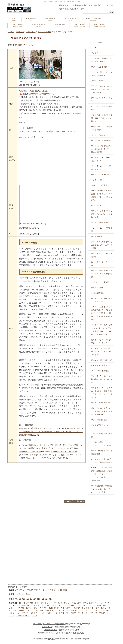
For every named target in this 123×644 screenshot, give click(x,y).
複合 (28, 594)
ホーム (14, 20)
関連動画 (23, 228)
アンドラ (98, 603)
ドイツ (29, 611)
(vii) (38, 599)
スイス (21, 608)
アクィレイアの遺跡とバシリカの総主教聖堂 (102, 60)
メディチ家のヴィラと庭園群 (102, 435)
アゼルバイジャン (62, 603)
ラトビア (89, 613)
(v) (43, 91)
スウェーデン (32, 608)
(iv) (40, 91)
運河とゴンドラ (49, 448)
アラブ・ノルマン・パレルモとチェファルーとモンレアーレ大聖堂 (102, 89)
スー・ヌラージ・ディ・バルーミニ (102, 264)
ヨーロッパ (31, 32)
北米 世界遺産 (80, 26)
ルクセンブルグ (23, 616)
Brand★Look (43, 633)
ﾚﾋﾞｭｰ (31, 45)
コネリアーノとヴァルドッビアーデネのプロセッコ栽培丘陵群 (102, 214)
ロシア (35, 616)
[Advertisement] (46, 480)
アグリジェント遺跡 (99, 67)
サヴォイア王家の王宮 (100, 223)
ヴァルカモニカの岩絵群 (101, 141)
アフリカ (53, 590)
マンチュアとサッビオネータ (102, 427)
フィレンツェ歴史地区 (100, 371)
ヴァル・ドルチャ (98, 135)
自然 (18, 594)
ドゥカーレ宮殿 (47, 445)
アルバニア (76, 603)
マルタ (81, 613)
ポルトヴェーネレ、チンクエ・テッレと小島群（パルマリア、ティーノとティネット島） (102, 393)
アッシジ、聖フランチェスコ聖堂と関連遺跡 (102, 74)
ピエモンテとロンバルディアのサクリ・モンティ (102, 341)
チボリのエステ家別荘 (100, 282)
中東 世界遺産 (17, 26)
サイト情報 (37, 624)
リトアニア (100, 613)
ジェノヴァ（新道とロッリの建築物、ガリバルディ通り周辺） (102, 245)
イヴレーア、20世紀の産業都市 (102, 108)
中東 (36, 590)
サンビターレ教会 (57, 455)
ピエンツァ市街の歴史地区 (102, 360)
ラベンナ (34, 455)
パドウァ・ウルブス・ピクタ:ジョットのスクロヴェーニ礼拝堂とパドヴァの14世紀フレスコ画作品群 (51, 432)
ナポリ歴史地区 (97, 293)
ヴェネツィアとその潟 (100, 175)
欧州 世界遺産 (60, 26)
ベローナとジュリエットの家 (64, 452)
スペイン (43, 608)
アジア (19, 590)
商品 (26, 45)
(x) (50, 599)
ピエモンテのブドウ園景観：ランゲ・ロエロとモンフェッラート (102, 352)
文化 (23, 594)
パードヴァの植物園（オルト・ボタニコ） (38, 428)
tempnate (86, 639)
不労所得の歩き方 (50, 630)
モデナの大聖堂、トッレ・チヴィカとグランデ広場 (102, 444)
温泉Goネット (47, 627)
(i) (30, 91)
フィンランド (72, 611)
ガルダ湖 (57, 458)
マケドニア (71, 613)
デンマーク (19, 611)
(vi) (47, 91)
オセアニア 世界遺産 (93, 20)
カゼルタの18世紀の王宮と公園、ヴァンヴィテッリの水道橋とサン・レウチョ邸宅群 (102, 195)
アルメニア (88, 603)
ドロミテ (95, 53)
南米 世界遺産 (99, 26)
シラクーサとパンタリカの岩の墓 (102, 255)
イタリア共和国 (44, 32)
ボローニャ (37, 458)
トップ (11, 32)
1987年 (22, 122)
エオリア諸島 (97, 42)
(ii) (33, 91)
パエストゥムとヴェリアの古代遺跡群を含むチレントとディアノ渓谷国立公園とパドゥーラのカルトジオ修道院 (102, 313)
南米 (65, 590)
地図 (20, 45)
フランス (84, 611)
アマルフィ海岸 (97, 81)
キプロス (72, 605)
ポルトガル (60, 613)
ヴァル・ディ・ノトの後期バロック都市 (102, 128)
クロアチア (102, 605)
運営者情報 (60, 624)
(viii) (43, 599)
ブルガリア (94, 611)
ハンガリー (60, 611)
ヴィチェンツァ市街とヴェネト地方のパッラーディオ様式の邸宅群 (102, 149)
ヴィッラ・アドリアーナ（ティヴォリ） (101, 159)
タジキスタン (101, 608)
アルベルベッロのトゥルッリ (102, 99)
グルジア (91, 605)
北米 (60, 590)
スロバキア (54, 608)
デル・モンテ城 (97, 288)
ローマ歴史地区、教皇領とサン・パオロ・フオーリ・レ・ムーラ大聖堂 (102, 489)
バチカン (49, 611)
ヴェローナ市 (97, 180)
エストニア (38, 605)
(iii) (36, 91)
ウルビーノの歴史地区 (100, 185)
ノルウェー (38, 611)
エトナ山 (95, 48)
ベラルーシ (106, 611)
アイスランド (33, 603)
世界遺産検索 (31, 20)
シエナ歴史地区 (97, 236)
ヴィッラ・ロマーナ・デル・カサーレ (101, 168)
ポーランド (23, 613)
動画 (15, 45)
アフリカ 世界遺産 (38, 26)
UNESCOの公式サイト (29, 234)
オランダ (62, 605)
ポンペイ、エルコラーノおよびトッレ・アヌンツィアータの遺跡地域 (102, 411)
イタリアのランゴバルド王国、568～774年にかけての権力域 (102, 118)
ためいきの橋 (25, 445)
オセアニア (28, 590)
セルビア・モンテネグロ (83, 608)
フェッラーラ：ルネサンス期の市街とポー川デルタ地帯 (102, 379)
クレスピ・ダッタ (98, 206)
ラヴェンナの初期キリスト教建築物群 (102, 452)
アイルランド (46, 603)
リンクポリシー (49, 624)
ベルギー (12, 613)
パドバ (67, 448)
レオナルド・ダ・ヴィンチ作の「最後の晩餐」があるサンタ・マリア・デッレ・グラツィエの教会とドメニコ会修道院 (102, 474)
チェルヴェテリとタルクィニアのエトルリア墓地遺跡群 (102, 274)
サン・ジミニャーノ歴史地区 (102, 230)
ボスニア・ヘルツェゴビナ (41, 613)
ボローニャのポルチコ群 (101, 403)
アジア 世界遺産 (70, 20)
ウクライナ (27, 605)
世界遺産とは (50, 20)
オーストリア (51, 605)
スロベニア (65, 608)
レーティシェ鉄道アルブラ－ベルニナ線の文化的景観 (102, 461)
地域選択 (20, 32)
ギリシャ (82, 605)
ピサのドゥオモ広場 (99, 365)
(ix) (47, 599)
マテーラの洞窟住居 (99, 420)
